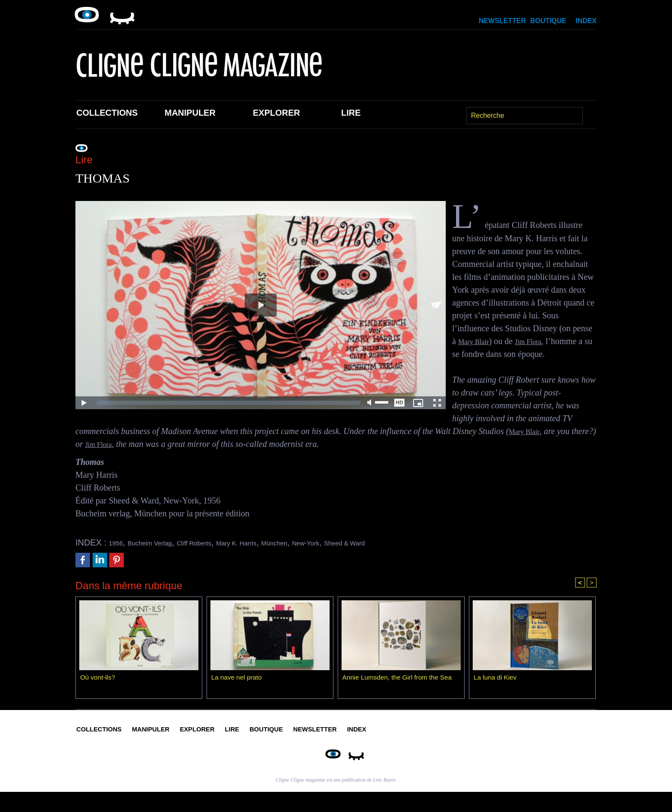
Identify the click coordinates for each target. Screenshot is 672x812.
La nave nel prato (238, 679)
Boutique (548, 21)
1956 (118, 542)
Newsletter (502, 21)
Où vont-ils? (98, 679)
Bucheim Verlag (162, 542)
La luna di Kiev (496, 679)
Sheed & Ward (418, 542)
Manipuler (190, 113)
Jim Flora (538, 341)
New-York (367, 542)
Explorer (276, 113)
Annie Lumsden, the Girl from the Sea (400, 679)
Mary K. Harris (276, 542)
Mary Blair (477, 341)
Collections (107, 113)
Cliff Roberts (221, 542)
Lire (351, 113)
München (326, 542)
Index (586, 21)
